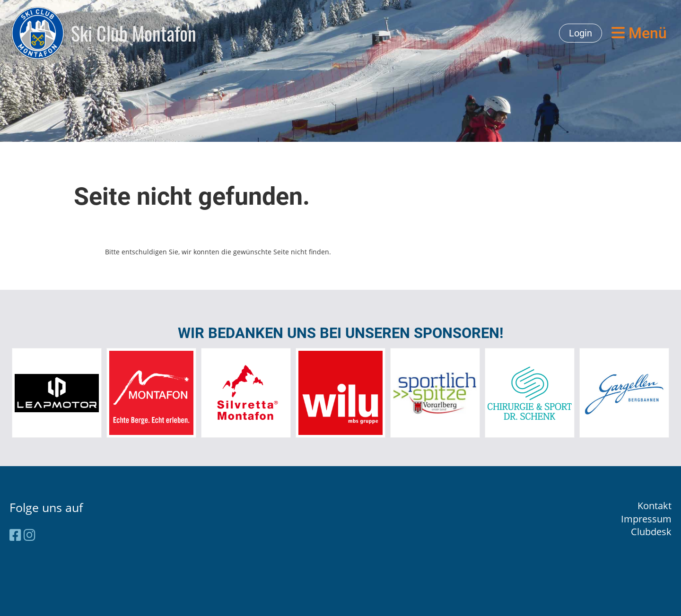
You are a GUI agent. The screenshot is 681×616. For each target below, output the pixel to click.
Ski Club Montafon (134, 33)
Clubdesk (651, 532)
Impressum (646, 519)
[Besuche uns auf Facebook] (15, 535)
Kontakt (655, 506)
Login (581, 33)
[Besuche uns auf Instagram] (30, 535)
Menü (639, 33)
